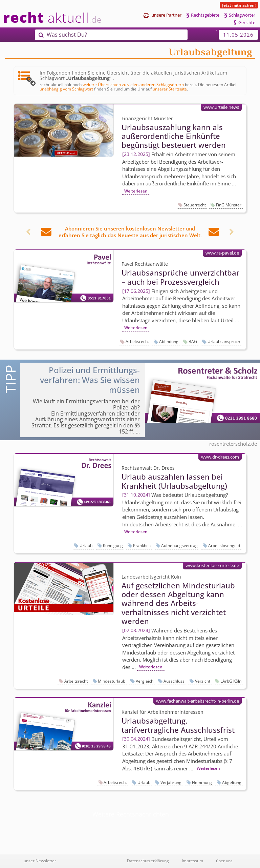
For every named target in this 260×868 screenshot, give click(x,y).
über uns (224, 861)
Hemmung (202, 782)
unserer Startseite (170, 89)
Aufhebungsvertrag (179, 546)
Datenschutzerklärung (148, 861)
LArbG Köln (231, 681)
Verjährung (171, 782)
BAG (193, 341)
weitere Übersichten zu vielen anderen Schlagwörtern (133, 84)
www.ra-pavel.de (222, 253)
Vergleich (145, 681)
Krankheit (142, 546)
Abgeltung (232, 782)
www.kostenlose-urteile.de (212, 565)
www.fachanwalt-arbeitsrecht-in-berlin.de (198, 701)
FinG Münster (229, 205)
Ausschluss (174, 681)
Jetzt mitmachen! (239, 5)
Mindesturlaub (112, 681)
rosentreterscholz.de (233, 444)
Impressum (192, 861)
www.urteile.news (221, 107)
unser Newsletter (40, 861)
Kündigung (113, 546)
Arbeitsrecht (137, 341)
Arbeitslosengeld (224, 546)
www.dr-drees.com (220, 457)
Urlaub (86, 546)
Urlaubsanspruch (224, 341)
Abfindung (169, 341)
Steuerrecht (195, 205)
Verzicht (203, 681)
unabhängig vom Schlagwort (66, 89)
